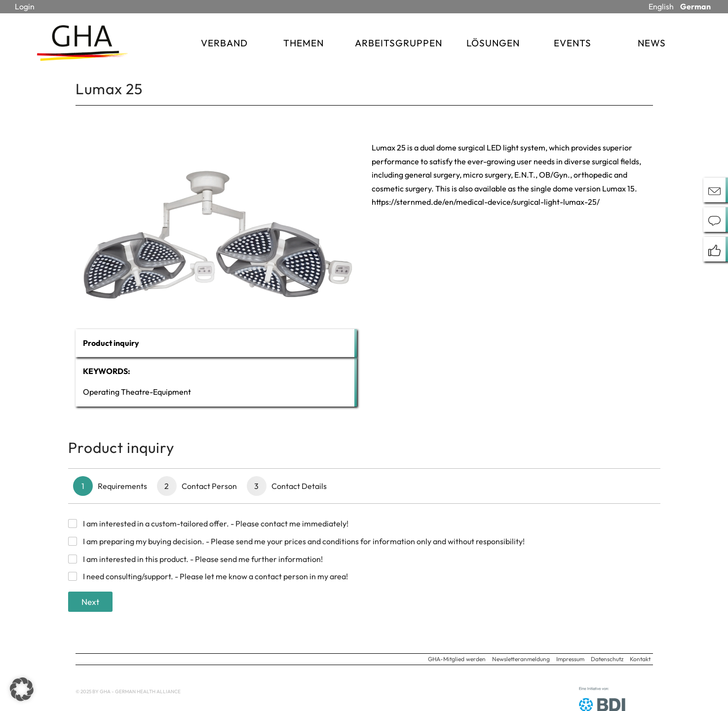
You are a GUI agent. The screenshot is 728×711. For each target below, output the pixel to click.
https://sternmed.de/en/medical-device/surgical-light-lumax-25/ (486, 202)
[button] (22, 689)
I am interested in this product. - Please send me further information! (203, 559)
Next (90, 602)
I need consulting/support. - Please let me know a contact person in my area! (215, 576)
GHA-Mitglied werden (457, 659)
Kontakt (640, 659)
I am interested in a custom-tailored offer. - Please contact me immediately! (216, 524)
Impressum (570, 659)
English (661, 6)
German (695, 6)
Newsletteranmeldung (521, 659)
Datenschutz (607, 659)
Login (25, 6)
